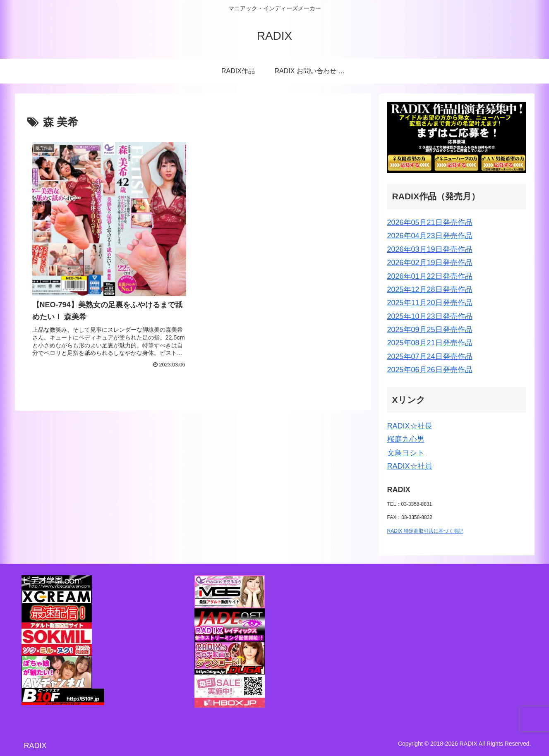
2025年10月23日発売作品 (430, 316)
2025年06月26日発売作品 (430, 370)
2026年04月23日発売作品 (430, 236)
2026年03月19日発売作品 (430, 249)
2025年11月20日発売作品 (430, 303)
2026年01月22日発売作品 (430, 276)
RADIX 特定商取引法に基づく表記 (425, 531)
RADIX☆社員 (410, 466)
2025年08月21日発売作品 (430, 343)
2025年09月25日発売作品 (430, 330)
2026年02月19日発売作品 (430, 263)
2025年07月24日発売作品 (430, 356)
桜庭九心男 (406, 439)
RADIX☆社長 (410, 426)
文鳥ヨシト (406, 453)
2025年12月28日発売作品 (430, 289)
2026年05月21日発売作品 (430, 222)
